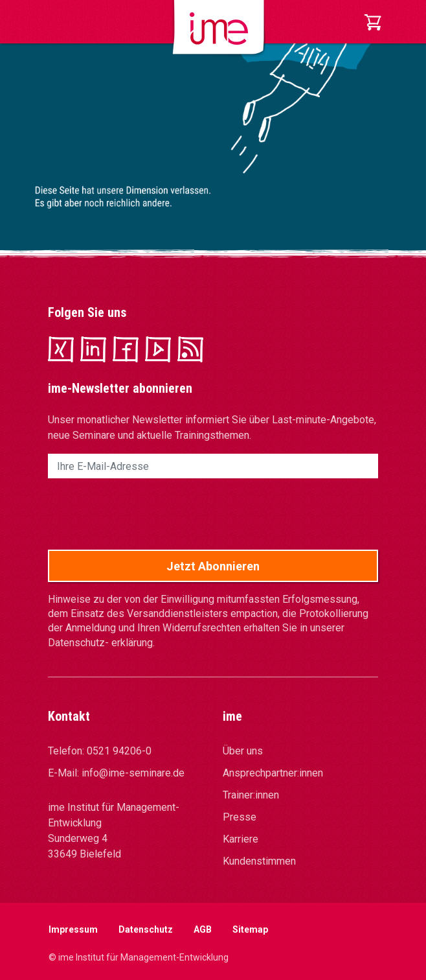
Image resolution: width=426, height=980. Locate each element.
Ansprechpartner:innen (273, 773)
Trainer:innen (251, 795)
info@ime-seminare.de (133, 773)
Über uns (243, 751)
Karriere (241, 839)
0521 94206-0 (119, 751)
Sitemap (250, 929)
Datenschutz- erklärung (100, 643)
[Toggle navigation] (57, 22)
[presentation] (146, 514)
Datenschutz (146, 929)
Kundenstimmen (259, 861)
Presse (240, 817)
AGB (203, 929)
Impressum (73, 929)
